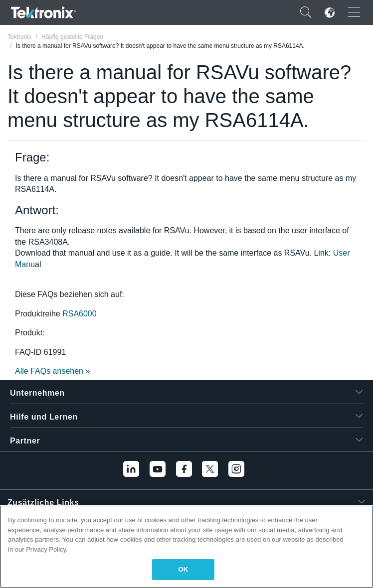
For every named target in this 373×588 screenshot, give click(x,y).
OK (184, 569)
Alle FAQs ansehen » (52, 371)
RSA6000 (80, 314)
